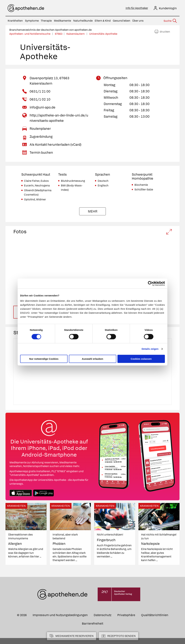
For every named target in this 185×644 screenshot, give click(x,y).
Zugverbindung (41, 137)
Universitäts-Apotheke (103, 34)
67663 (59, 34)
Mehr (93, 211)
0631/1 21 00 (40, 91)
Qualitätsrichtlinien (155, 621)
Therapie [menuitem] (46, 21)
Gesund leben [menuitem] (122, 21)
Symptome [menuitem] (32, 21)
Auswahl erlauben (92, 359)
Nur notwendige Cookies (44, 359)
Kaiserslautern (76, 34)
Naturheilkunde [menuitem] (83, 21)
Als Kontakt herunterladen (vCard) (55, 145)
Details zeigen (150, 349)
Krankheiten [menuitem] (15, 21)
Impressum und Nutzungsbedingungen (60, 621)
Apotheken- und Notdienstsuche (30, 34)
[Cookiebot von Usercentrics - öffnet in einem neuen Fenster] (150, 283)
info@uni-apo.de (43, 107)
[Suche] (170, 21)
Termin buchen (41, 153)
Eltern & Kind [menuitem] (103, 21)
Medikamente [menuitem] (62, 21)
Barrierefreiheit (92, 629)
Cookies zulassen (141, 359)
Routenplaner (40, 129)
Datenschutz (102, 621)
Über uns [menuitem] (138, 21)
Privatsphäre (126, 621)
